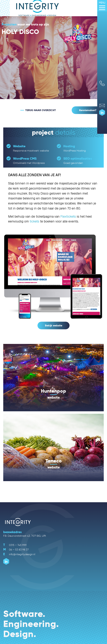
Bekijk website (54, 325)
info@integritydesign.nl (19, 554)
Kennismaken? (88, 110)
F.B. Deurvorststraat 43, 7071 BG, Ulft (25, 536)
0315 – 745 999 (15, 545)
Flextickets (68, 217)
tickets (34, 221)
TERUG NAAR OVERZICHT (41, 110)
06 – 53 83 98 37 (16, 550)
